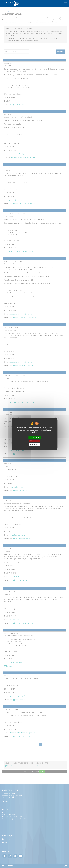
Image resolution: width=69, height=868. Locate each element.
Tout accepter (34, 437)
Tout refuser (35, 441)
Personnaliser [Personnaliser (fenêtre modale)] (35, 445)
